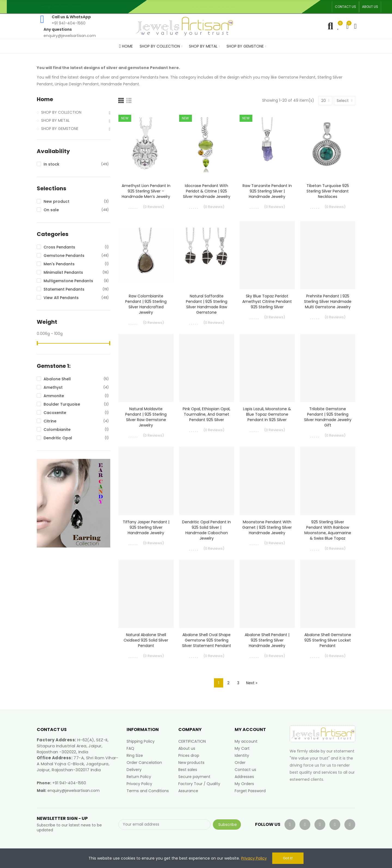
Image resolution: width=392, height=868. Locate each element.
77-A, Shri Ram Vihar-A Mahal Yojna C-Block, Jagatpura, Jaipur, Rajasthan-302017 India (78, 764)
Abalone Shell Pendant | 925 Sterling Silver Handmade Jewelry (267, 640)
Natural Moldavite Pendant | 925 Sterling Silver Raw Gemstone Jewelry (146, 417)
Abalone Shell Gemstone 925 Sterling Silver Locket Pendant (328, 640)
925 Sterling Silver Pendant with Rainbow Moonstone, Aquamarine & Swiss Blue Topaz (328, 530)
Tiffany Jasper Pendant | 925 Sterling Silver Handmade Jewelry (146, 527)
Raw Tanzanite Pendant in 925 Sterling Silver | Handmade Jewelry (267, 191)
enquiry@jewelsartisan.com (73, 791)
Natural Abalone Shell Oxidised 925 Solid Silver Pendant (146, 640)
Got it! (288, 858)
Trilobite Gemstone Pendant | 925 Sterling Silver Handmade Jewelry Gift (328, 417)
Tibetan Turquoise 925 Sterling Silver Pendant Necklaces (328, 191)
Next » (252, 683)
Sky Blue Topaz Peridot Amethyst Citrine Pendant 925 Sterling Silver (267, 301)
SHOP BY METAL (55, 120)
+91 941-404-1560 (69, 783)
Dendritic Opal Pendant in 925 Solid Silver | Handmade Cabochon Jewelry (206, 530)
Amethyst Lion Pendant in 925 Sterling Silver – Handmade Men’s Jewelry (146, 191)
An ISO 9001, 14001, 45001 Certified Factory (214, 7)
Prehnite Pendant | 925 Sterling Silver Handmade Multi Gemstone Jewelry (328, 301)
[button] (345, 7)
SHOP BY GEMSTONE (60, 129)
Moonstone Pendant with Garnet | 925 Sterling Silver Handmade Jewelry (267, 527)
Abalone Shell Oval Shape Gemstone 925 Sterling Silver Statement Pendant (207, 640)
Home (45, 99)
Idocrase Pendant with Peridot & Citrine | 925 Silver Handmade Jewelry (207, 191)
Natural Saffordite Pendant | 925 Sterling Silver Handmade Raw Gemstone (207, 304)
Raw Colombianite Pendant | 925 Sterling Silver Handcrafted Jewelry (146, 304)
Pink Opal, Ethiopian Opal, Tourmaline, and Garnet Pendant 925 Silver (206, 414)
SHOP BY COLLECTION (61, 112)
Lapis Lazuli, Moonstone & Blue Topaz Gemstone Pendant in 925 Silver (267, 414)
